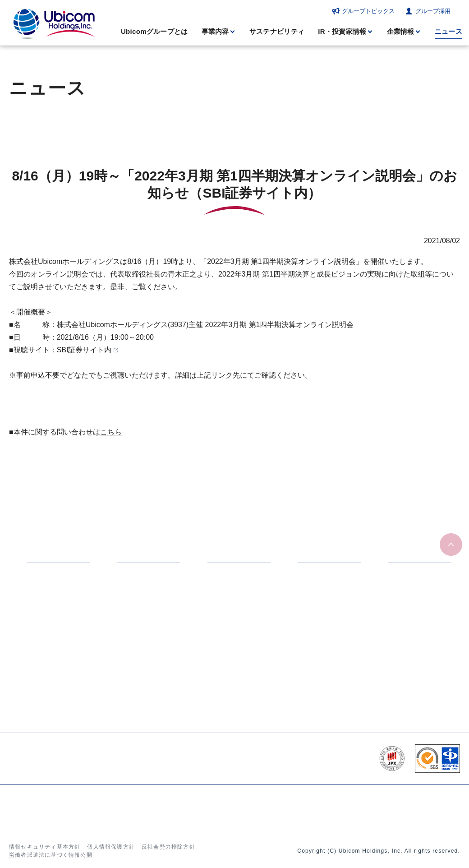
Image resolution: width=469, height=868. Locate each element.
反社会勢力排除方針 (168, 847)
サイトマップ (432, 809)
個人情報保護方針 (111, 847)
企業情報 (401, 31)
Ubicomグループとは (154, 31)
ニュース (448, 31)
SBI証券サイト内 (84, 350)
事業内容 (215, 31)
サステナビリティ (277, 31)
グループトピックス (368, 11)
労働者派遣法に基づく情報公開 (51, 855)
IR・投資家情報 (342, 31)
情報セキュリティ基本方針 (45, 847)
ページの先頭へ (451, 545)
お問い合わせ (384, 809)
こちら (111, 432)
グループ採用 (433, 11)
